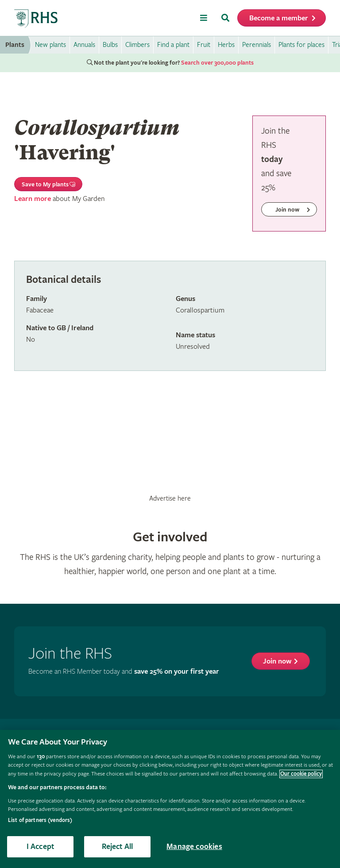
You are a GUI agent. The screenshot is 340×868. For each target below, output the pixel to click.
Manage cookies (194, 847)
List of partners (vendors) (40, 820)
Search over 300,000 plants (217, 63)
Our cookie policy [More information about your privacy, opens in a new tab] (301, 774)
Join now (277, 662)
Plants (15, 45)
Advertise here (170, 498)
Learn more (33, 199)
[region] (170, 799)
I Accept (40, 847)
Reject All (118, 847)
